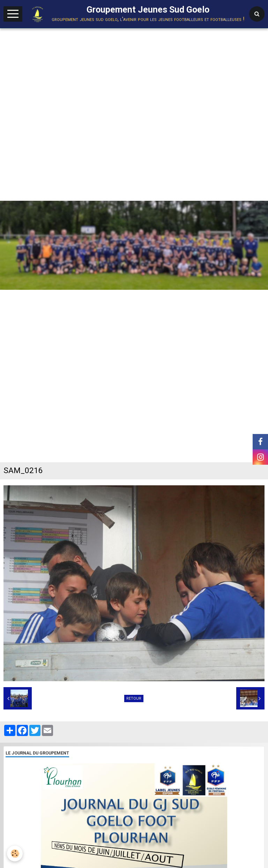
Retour (134, 698)
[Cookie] (15, 854)
